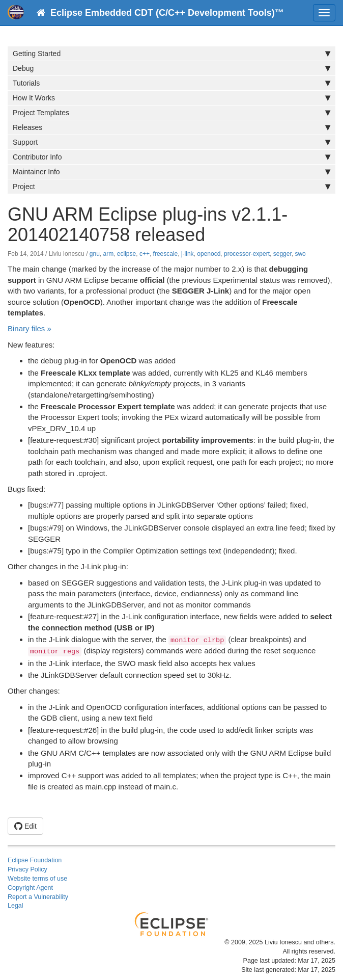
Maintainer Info (171, 172)
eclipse (126, 254)
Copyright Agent (30, 888)
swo (300, 254)
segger (282, 254)
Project (171, 187)
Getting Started (171, 54)
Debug (171, 68)
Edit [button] (25, 826)
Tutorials (171, 83)
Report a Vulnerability (38, 897)
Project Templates (171, 113)
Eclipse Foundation (35, 860)
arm (109, 254)
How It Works (171, 98)
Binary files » (30, 328)
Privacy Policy (27, 869)
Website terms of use (37, 879)
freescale (166, 254)
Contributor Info (171, 157)
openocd (209, 254)
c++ (145, 254)
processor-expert (247, 254)
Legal (16, 906)
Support (171, 142)
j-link (188, 254)
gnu (95, 254)
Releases (171, 127)
